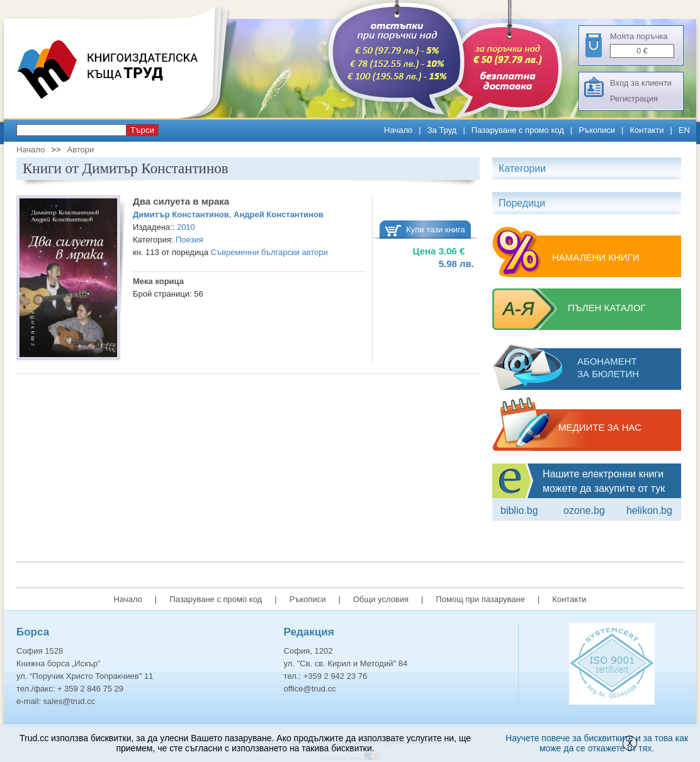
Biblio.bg (519, 510)
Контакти (646, 130)
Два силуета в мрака (181, 201)
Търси (142, 130)
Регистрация (634, 99)
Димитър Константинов (181, 214)
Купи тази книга (436, 230)
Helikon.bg (649, 510)
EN (684, 130)
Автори (80, 150)
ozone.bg (584, 510)
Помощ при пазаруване (480, 599)
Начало (398, 130)
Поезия (189, 240)
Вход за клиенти (641, 83)
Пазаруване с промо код (518, 130)
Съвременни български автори (269, 252)
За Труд (442, 130)
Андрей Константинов (279, 214)
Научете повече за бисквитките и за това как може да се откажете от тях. (597, 743)
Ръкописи (597, 130)
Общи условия (381, 599)
